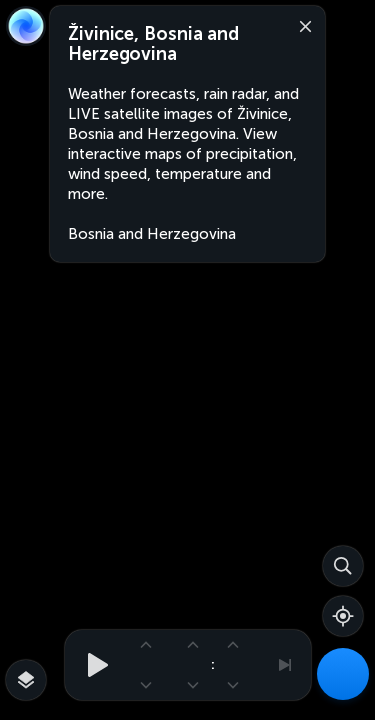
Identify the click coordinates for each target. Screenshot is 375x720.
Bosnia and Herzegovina (152, 234)
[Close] (301, 25)
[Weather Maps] (343, 674)
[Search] (343, 566)
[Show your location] (343, 616)
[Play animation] (92, 665)
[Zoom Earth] (26, 26)
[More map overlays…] (26, 680)
